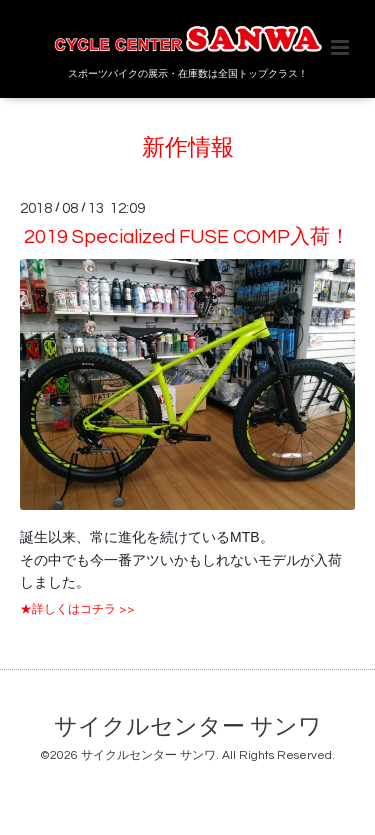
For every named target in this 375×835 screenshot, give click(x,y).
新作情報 (188, 148)
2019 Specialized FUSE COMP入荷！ (187, 237)
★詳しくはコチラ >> (77, 609)
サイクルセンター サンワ (188, 727)
